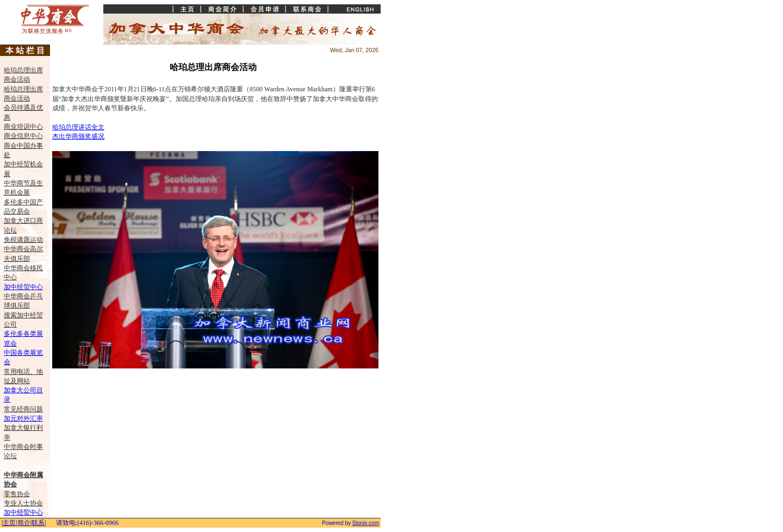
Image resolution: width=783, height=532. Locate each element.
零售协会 (17, 494)
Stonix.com (366, 523)
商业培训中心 (23, 127)
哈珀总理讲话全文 (78, 127)
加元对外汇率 (23, 418)
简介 (24, 523)
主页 (9, 523)
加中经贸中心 (23, 287)
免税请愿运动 (23, 240)
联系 (38, 523)
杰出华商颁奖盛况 (78, 136)
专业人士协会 (23, 503)
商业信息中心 (23, 136)
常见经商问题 (23, 409)
